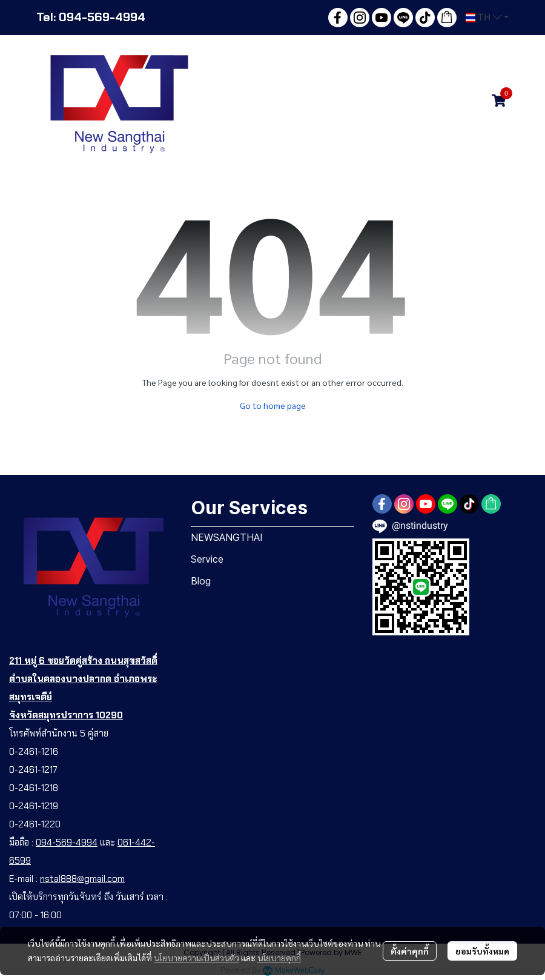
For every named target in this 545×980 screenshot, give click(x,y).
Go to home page (273, 405)
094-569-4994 (67, 843)
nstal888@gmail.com (82, 879)
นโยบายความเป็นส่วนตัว (197, 958)
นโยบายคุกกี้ (279, 958)
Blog (201, 581)
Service (207, 559)
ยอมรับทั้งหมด (482, 951)
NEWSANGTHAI (227, 537)
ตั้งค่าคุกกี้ (410, 951)
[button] (487, 18)
